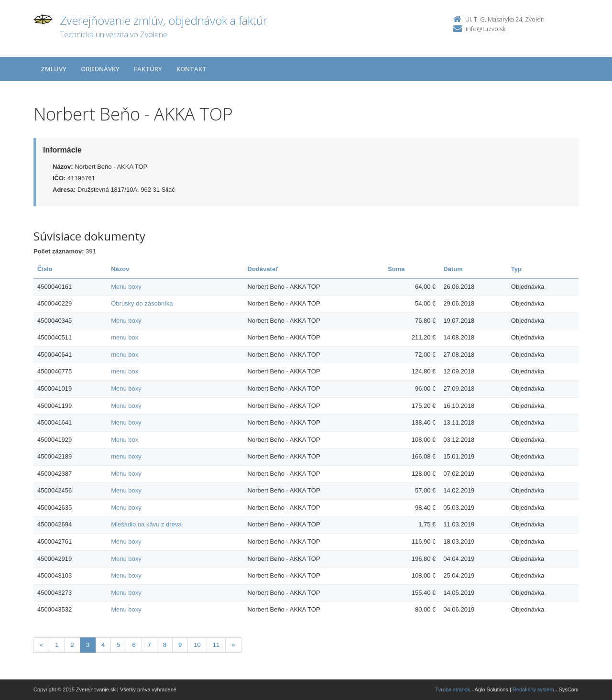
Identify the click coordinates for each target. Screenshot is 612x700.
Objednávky (100, 69)
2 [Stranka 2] (72, 645)
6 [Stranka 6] (134, 645)
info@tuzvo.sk (486, 29)
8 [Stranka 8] (165, 645)
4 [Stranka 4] (103, 645)
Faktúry (148, 69)
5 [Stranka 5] (118, 645)
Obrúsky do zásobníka (142, 303)
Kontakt (191, 69)
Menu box (125, 440)
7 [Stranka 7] (149, 645)
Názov (120, 269)
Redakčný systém (533, 689)
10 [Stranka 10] (197, 645)
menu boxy (126, 456)
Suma (396, 269)
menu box (125, 337)
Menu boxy (126, 287)
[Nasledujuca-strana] (233, 645)
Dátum (453, 269)
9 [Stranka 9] (180, 645)
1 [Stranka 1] (57, 645)
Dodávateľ (263, 269)
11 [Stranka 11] (216, 645)
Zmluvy (54, 69)
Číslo (45, 269)
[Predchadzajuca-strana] (41, 645)
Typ (516, 269)
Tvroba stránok (453, 689)
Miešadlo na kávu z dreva (146, 524)
